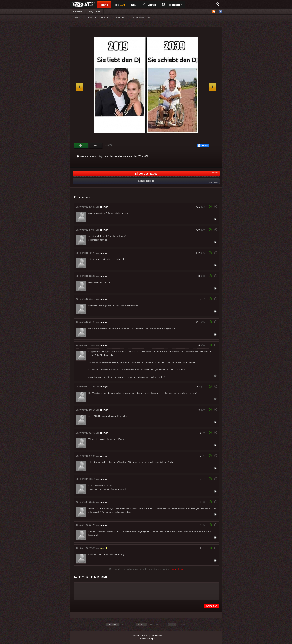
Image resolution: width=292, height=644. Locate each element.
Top (120, 5)
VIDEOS (119, 18)
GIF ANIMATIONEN (140, 18)
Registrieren (95, 11)
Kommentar (86, 156)
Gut (81, 146)
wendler (109, 156)
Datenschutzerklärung (140, 636)
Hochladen (172, 5)
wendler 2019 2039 (139, 156)
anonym (104, 207)
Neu (134, 5)
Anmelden (78, 11)
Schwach (95, 146)
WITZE (77, 18)
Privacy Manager (147, 639)
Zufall (149, 5)
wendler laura (121, 156)
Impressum (157, 636)
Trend (104, 5)
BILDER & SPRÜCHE (98, 18)
